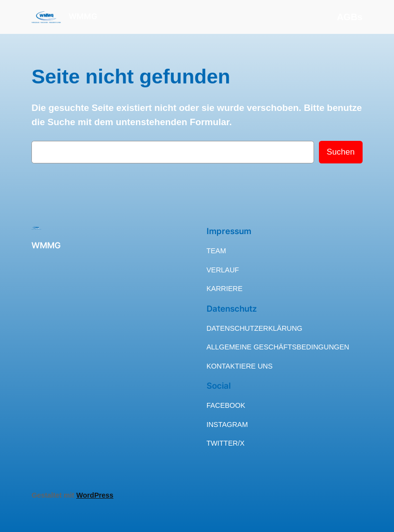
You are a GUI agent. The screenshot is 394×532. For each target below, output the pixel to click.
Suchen (341, 152)
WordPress (95, 495)
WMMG (83, 16)
